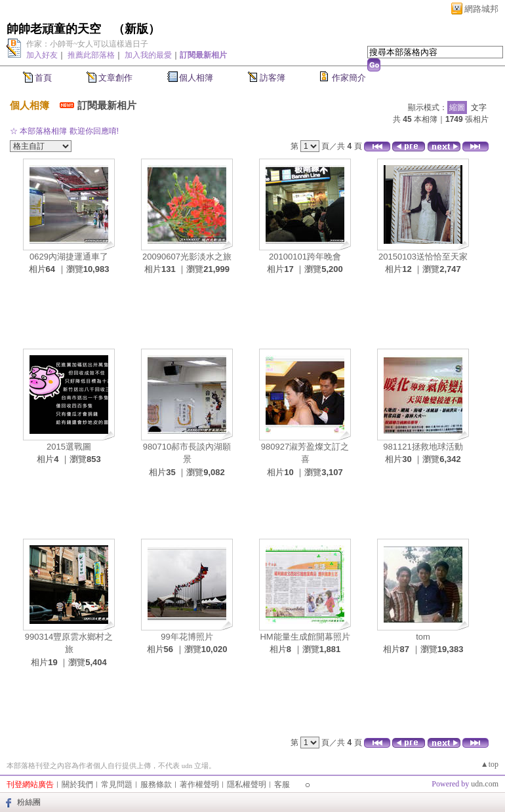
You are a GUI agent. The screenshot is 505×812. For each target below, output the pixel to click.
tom (423, 637)
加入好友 (42, 55)
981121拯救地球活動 (423, 447)
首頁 (43, 78)
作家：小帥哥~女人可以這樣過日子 (88, 44)
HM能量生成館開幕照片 (305, 637)
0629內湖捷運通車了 (69, 257)
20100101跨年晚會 (305, 257)
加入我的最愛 (148, 55)
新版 (136, 29)
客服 (282, 784)
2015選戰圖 (69, 447)
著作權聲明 (199, 784)
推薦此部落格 (91, 55)
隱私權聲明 (247, 784)
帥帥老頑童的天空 (54, 29)
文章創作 (115, 78)
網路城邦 (481, 9)
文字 (479, 107)
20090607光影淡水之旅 (187, 257)
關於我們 (77, 784)
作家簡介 (349, 78)
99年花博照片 (187, 637)
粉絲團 (29, 802)
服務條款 (156, 784)
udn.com (485, 784)
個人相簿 (196, 78)
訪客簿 (273, 78)
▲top (490, 764)
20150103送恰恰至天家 (423, 257)
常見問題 (117, 784)
